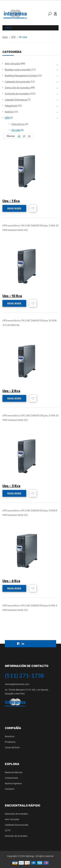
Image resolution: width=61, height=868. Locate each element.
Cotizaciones (11, 778)
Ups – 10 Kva (12, 296)
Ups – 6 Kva (11, 581)
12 (19, 136)
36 (29, 136)
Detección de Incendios (17, 88)
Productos (10, 742)
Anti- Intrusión (12, 819)
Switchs (9, 112)
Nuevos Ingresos (13, 783)
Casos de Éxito (12, 747)
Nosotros (10, 736)
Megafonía (11, 106)
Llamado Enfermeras (16, 100)
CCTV (8, 830)
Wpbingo (30, 856)
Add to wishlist (33, 208)
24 (24, 136)
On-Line (16, 130)
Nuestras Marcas (14, 772)
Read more (14, 208)
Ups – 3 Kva (11, 486)
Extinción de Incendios (17, 94)
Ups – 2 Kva (11, 391)
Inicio (5, 37)
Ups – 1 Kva (11, 201)
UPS (13, 37)
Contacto (10, 789)
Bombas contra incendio (18, 69)
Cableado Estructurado (17, 81)
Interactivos (18, 124)
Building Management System (21, 75)
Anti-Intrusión (13, 63)
